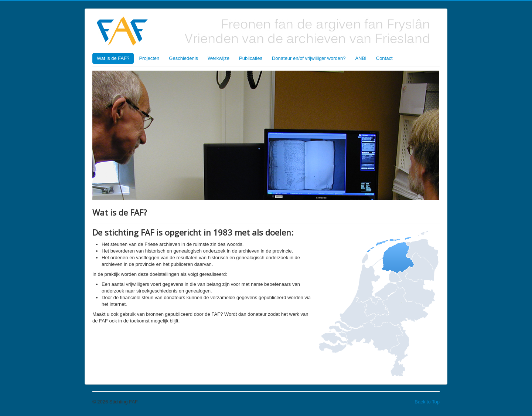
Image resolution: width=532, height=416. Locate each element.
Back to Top (427, 402)
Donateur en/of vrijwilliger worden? (309, 58)
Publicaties (251, 58)
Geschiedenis (183, 58)
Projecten (149, 58)
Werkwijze (219, 58)
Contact (384, 58)
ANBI (361, 58)
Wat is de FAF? (113, 58)
